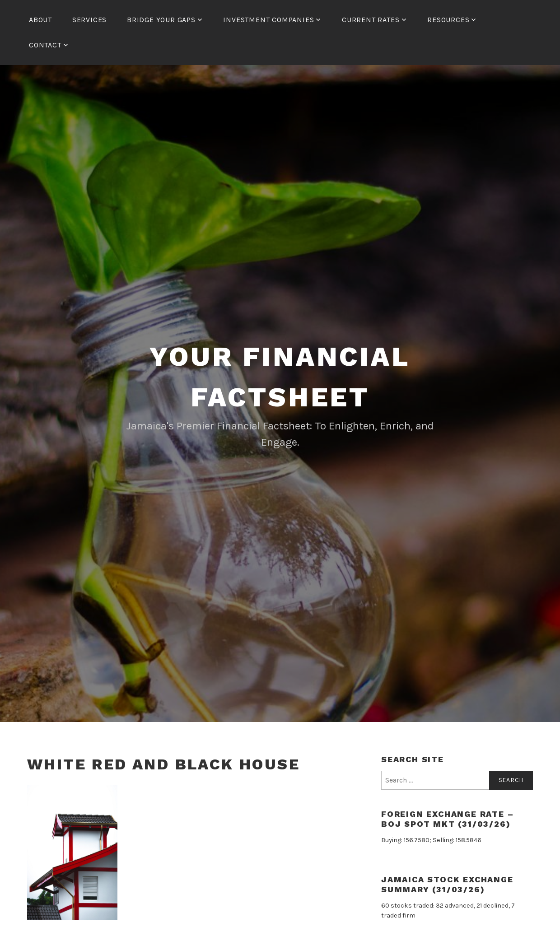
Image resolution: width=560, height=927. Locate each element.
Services (89, 20)
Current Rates (371, 20)
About (40, 20)
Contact (45, 45)
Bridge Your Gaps (161, 20)
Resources (448, 20)
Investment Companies (268, 20)
